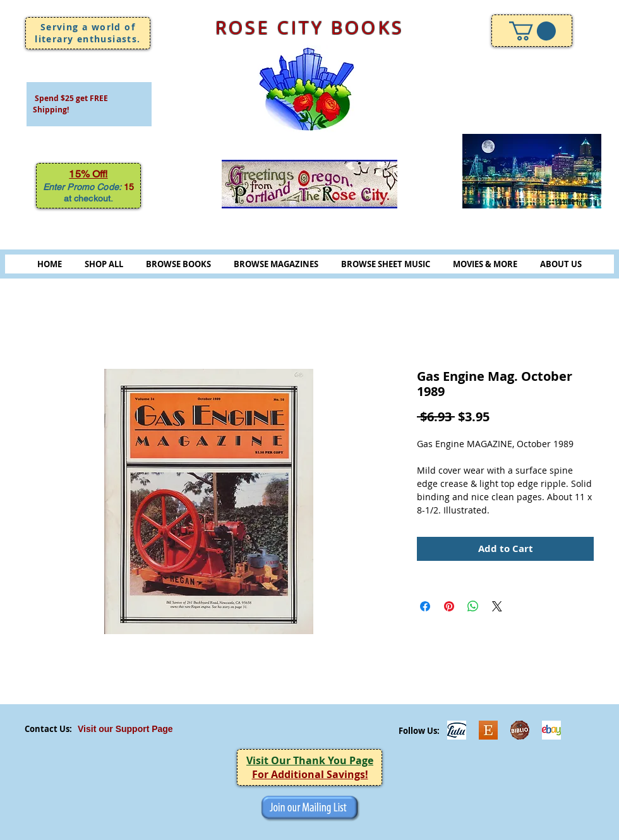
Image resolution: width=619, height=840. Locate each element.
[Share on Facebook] (425, 606)
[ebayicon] (551, 730)
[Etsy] (488, 730)
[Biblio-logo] (520, 730)
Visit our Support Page (125, 729)
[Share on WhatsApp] (473, 606)
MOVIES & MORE (485, 264)
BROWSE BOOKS (178, 264)
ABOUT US (561, 264)
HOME (50, 264)
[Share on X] (497, 606)
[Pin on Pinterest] (449, 606)
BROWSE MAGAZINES (276, 264)
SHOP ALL (104, 264)
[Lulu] (457, 730)
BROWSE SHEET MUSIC (386, 264)
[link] (532, 31)
